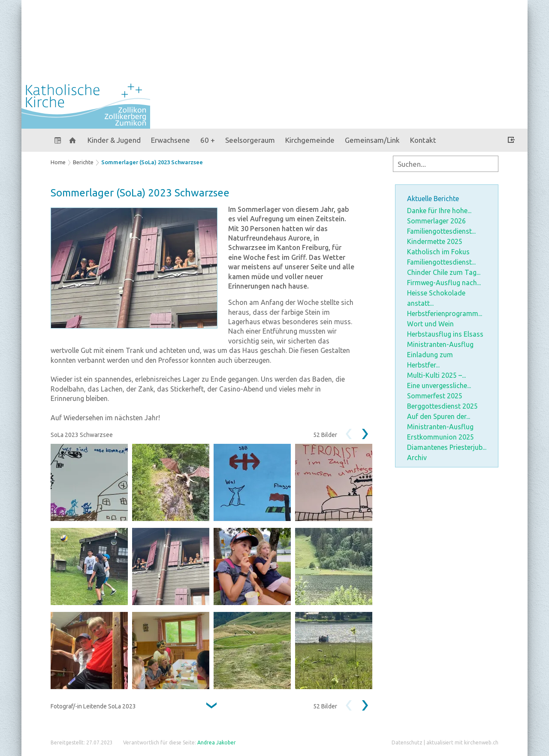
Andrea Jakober (217, 742)
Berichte (83, 162)
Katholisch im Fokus (438, 252)
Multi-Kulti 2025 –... (436, 375)
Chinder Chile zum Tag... (444, 272)
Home (58, 162)
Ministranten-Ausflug (440, 344)
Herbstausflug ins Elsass (445, 334)
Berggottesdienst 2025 (442, 406)
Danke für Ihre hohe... (439, 211)
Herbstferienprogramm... (445, 313)
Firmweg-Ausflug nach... (444, 283)
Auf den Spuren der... (439, 416)
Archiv (417, 458)
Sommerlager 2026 (436, 221)
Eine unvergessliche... (439, 386)
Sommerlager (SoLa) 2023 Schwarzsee (152, 162)
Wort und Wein (430, 324)
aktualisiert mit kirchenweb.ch (462, 742)
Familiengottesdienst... (441, 231)
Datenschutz (407, 742)
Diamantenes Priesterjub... (447, 447)
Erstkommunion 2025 (440, 437)
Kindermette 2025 (435, 241)
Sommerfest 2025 (435, 396)
